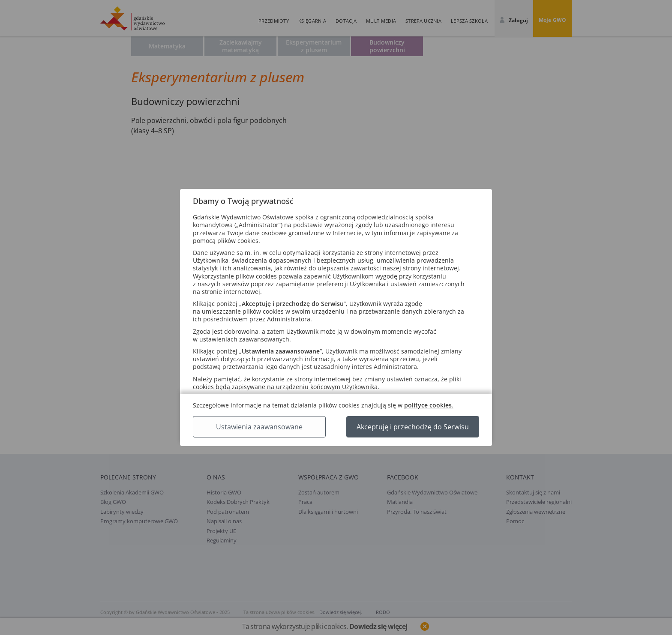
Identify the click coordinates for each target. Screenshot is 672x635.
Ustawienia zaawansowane (259, 427)
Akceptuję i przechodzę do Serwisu (413, 427)
